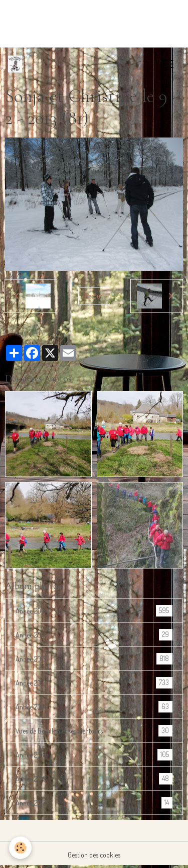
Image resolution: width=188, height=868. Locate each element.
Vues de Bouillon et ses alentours (94, 731)
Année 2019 (94, 779)
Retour (94, 296)
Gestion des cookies (94, 855)
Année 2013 (94, 659)
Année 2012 (94, 683)
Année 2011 (94, 707)
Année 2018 (94, 755)
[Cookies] (20, 848)
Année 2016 (94, 611)
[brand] (17, 64)
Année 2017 (94, 803)
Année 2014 (94, 635)
